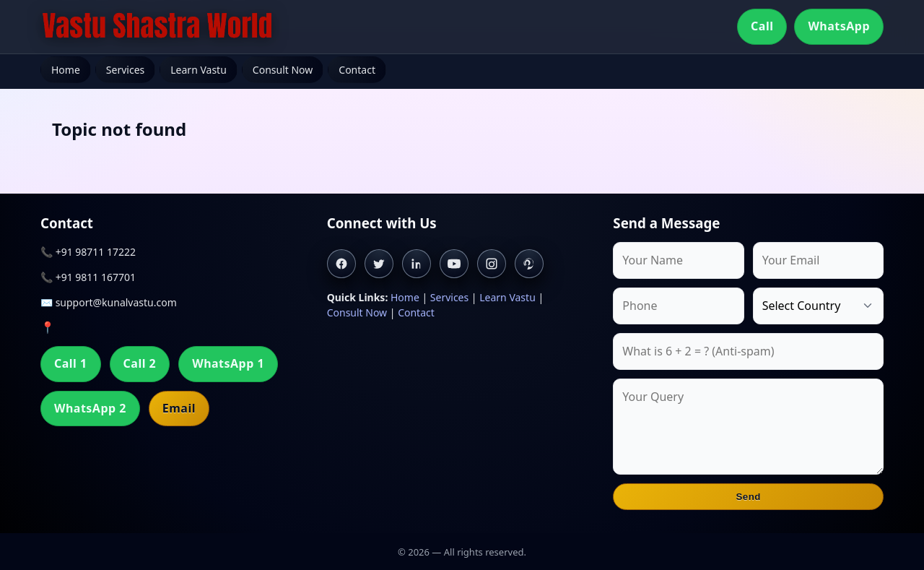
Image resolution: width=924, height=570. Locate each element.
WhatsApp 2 (90, 408)
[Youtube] (454, 264)
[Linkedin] (417, 264)
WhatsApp (839, 26)
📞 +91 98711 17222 (88, 252)
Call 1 (71, 363)
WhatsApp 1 (228, 363)
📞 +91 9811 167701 (88, 277)
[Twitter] (379, 264)
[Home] (157, 27)
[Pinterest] (529, 264)
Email (179, 408)
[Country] (818, 306)
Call (762, 26)
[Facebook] (341, 264)
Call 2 (140, 363)
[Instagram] (492, 264)
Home (66, 70)
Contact (357, 70)
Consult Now (283, 70)
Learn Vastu (199, 70)
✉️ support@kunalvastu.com (109, 302)
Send (749, 497)
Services (125, 70)
